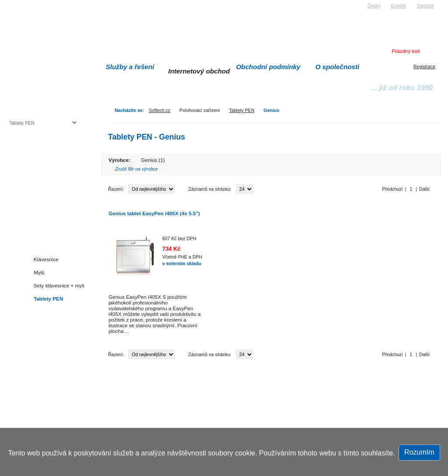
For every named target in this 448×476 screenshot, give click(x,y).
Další (424, 189)
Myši (39, 272)
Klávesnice (46, 259)
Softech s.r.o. (22, 3)
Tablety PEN (242, 110)
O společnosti (338, 67)
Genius (271, 110)
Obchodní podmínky (268, 67)
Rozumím (419, 452)
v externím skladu (182, 263)
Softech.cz (159, 110)
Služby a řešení (130, 67)
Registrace (424, 66)
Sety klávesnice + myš (59, 285)
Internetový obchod (199, 71)
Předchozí (392, 189)
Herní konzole (40, 194)
